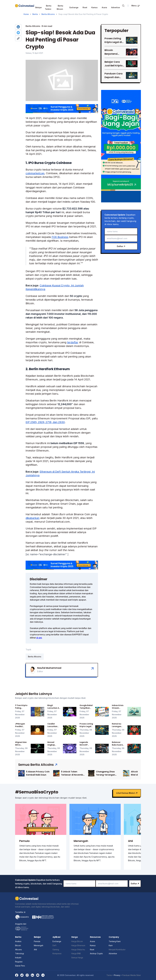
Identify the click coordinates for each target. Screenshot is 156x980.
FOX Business (60, 237)
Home (26, 14)
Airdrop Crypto (96, 953)
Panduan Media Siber (132, 975)
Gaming (56, 950)
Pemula (37, 941)
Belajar (39, 7)
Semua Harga (77, 958)
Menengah (39, 945)
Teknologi (20, 953)
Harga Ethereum (78, 945)
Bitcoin (18, 945)
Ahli (35, 950)
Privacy (117, 975)
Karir (111, 945)
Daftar (121, 246)
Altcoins (18, 950)
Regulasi (19, 962)
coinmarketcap (35, 173)
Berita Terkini (48, 7)
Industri (18, 958)
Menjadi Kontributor (117, 950)
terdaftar (73, 342)
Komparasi (57, 953)
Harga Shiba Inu (78, 950)
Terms (109, 975)
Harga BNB (76, 953)
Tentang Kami (115, 941)
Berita (35, 14)
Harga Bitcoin (77, 941)
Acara (104, 7)
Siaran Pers (20, 966)
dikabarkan (33, 518)
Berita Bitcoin (60, 7)
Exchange (74, 7)
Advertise (116, 7)
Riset (85, 7)
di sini (39, 638)
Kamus (94, 7)
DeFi (54, 945)
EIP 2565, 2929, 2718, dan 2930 (45, 422)
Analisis (18, 941)
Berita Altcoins (48, 14)
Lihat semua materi (127, 793)
